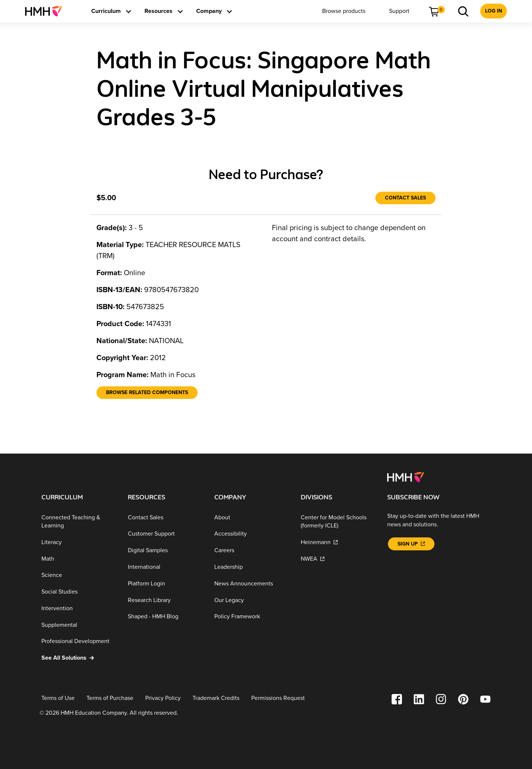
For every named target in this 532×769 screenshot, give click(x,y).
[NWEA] (338, 559)
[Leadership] (252, 567)
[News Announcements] (252, 584)
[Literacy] (79, 542)
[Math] (79, 559)
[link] (46, 11)
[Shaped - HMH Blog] (165, 617)
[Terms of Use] (58, 698)
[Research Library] (165, 600)
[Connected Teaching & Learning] (79, 522)
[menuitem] (46, 11)
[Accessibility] (252, 534)
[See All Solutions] (79, 658)
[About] (252, 518)
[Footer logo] (405, 476)
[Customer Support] (165, 534)
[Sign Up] (411, 544)
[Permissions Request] (278, 698)
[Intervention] (79, 609)
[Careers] (252, 551)
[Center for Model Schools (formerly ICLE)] (338, 522)
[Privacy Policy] (163, 698)
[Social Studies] (79, 592)
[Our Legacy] (252, 600)
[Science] (79, 575)
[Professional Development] (79, 641)
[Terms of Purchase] (110, 698)
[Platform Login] (165, 584)
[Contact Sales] (405, 198)
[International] (165, 567)
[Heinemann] (338, 542)
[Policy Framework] (252, 617)
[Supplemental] (79, 625)
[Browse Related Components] (147, 393)
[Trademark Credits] (216, 698)
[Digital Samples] (165, 551)
